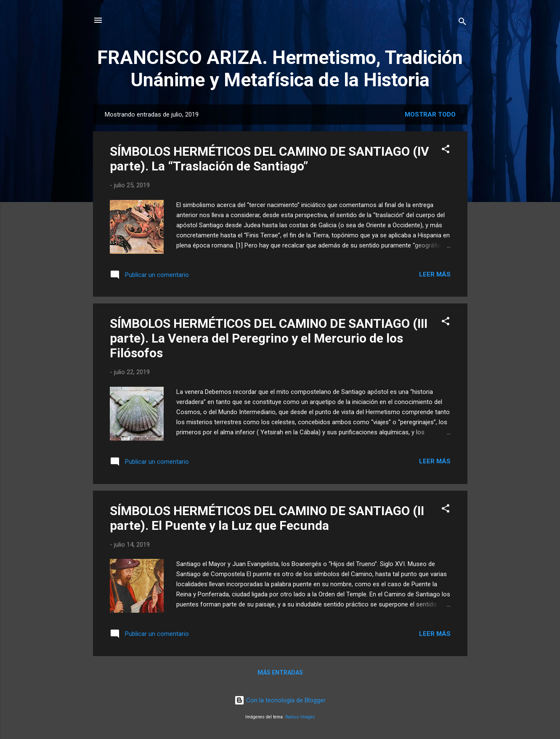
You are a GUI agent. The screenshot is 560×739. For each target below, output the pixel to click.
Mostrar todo (430, 114)
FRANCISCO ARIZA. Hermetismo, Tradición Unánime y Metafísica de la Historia (280, 69)
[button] (446, 150)
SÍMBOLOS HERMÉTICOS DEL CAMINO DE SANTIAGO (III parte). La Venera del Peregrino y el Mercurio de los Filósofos (269, 338)
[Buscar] (462, 23)
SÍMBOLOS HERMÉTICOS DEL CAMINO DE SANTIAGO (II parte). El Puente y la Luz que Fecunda (267, 518)
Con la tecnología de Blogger (280, 700)
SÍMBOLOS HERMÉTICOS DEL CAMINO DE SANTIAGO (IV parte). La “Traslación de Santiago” (269, 159)
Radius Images (300, 717)
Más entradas (280, 673)
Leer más (435, 274)
